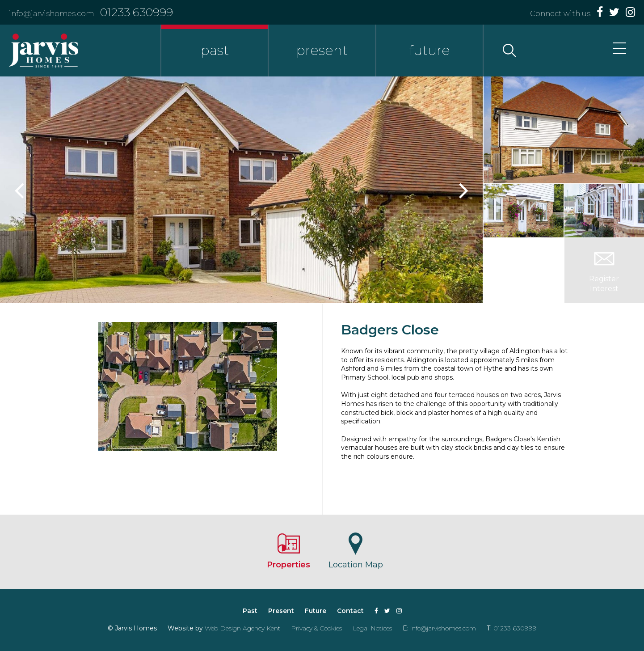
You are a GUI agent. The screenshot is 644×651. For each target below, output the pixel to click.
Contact (350, 611)
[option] (241, 190)
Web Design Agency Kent (242, 628)
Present (281, 611)
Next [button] (463, 190)
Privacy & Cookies (316, 628)
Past (250, 611)
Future (316, 611)
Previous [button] (20, 190)
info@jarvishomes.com (51, 14)
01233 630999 (137, 12)
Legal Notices (372, 628)
